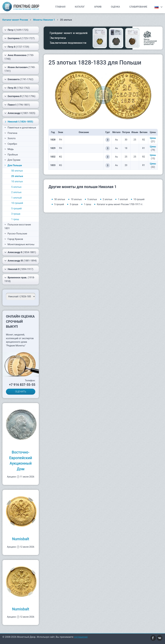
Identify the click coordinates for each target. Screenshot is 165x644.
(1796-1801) (17, 105)
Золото (10, 138)
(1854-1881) (20, 252)
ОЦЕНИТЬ (21, 392)
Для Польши (13, 165)
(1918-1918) (19, 279)
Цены (153, 138)
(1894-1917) (19, 269)
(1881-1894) (21, 261)
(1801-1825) (20, 113)
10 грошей (17, 203)
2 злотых (16, 192)
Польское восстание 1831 (18, 226)
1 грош (15, 219)
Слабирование (138, 7)
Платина (11, 133)
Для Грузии (12, 160)
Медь (9, 149)
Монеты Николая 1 (44, 20)
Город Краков (14, 239)
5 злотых (16, 187)
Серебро (11, 144)
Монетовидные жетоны (19, 244)
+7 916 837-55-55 (22, 385)
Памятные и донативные (20, 128)
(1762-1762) (17, 88)
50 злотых (17, 171)
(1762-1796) (20, 96)
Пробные (11, 155)
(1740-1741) (20, 69)
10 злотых (17, 181)
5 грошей (16, 208)
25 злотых (17, 176)
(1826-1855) (19, 122)
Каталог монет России (15, 20)
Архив (98, 7)
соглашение (81, 637)
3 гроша (16, 214)
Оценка (115, 7)
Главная (60, 7)
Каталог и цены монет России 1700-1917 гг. (120, 204)
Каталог (80, 7)
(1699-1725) (16, 30)
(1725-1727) (19, 38)
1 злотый (16, 198)
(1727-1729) (17, 47)
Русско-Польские (16, 234)
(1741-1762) (19, 79)
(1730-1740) (19, 57)
